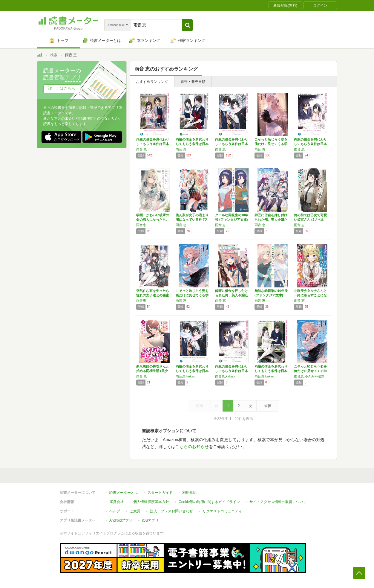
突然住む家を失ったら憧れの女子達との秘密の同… (153, 295)
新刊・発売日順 (193, 82)
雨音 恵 (142, 149)
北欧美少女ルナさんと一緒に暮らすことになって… (310, 295)
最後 (268, 406)
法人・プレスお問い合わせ (171, 511)
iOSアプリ (150, 520)
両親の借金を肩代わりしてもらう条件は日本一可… (153, 144)
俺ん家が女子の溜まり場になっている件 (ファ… (192, 220)
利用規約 (189, 493)
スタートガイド (160, 493)
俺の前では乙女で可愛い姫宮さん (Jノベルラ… (310, 220)
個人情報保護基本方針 (151, 502)
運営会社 (117, 502)
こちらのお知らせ (192, 447)
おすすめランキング (152, 82)
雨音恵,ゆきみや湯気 (309, 376)
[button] (187, 25)
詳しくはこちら (62, 88)
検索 (54, 55)
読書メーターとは (124, 493)
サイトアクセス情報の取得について (278, 502)
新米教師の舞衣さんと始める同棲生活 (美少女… (153, 371)
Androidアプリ (121, 520)
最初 (199, 406)
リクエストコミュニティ (222, 511)
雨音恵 (141, 225)
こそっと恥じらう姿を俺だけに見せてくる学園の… (271, 144)
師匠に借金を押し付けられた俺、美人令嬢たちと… (271, 220)
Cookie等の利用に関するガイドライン (209, 502)
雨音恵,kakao (185, 376)
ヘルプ (115, 511)
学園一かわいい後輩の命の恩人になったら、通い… (153, 220)
